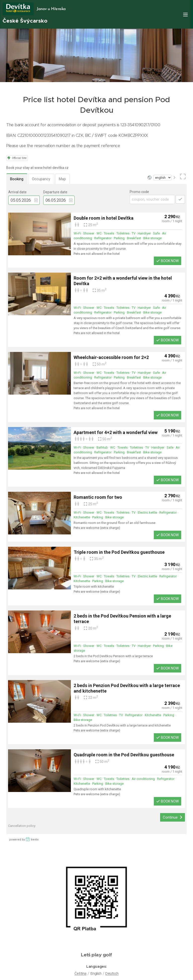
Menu (185, 15)
